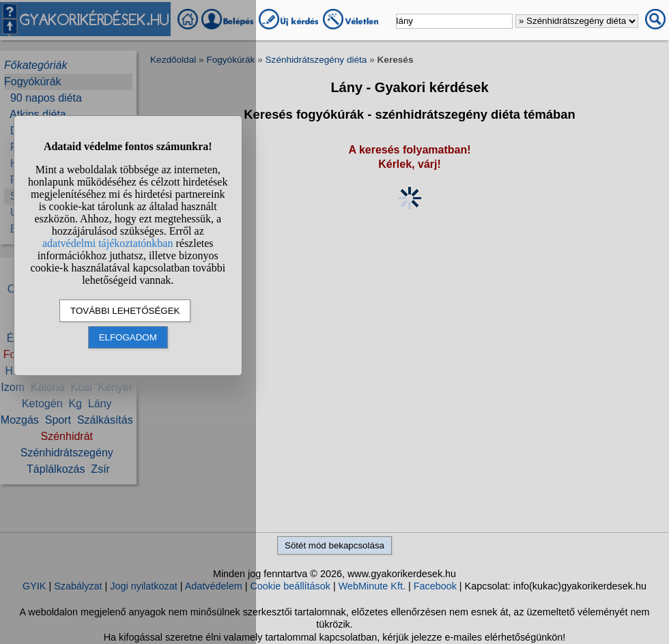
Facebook (435, 586)
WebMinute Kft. (372, 586)
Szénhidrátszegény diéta (316, 60)
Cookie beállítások (290, 586)
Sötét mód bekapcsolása (334, 545)
